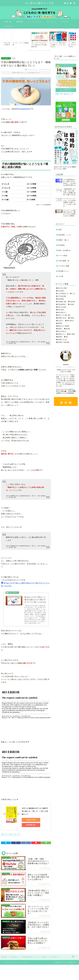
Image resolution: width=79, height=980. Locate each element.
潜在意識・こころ (65, 235)
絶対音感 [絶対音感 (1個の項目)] (68, 329)
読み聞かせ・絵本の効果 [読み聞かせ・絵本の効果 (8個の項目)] (63, 342)
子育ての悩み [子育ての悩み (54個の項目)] (61, 310)
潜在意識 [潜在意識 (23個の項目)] (60, 323)
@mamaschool (23, 109)
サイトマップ (51, 22)
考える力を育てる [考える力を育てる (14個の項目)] (62, 331)
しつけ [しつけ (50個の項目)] (73, 294)
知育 (60, 230)
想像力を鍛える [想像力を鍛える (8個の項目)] (70, 321)
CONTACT (9, 26)
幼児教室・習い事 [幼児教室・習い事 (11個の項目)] (62, 318)
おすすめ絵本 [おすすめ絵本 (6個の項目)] (61, 291)
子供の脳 (5, 835)
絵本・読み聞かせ (65, 250)
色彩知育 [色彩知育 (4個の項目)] (60, 337)
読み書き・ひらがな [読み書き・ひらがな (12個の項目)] (62, 340)
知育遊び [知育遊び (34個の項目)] (60, 329)
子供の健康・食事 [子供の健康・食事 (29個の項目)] (62, 302)
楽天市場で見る (31, 825)
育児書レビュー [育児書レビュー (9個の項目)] (61, 334)
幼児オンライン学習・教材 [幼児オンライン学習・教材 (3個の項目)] (64, 315)
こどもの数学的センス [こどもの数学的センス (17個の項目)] (63, 294)
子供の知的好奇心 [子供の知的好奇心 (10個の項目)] (62, 304)
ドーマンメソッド (35, 22)
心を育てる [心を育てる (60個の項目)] (60, 321)
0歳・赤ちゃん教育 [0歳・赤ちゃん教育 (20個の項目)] (62, 288)
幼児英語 (62, 245)
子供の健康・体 (6, 58)
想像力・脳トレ (64, 240)
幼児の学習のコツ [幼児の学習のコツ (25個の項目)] (62, 312)
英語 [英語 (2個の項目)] (67, 337)
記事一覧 (8, 22)
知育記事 (20, 22)
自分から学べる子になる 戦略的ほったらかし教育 (66, 150)
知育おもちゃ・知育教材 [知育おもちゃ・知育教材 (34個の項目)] (63, 326)
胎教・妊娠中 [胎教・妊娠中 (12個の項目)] (72, 334)
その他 (61, 276)
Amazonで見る (31, 820)
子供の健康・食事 (15, 835)
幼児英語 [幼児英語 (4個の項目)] (72, 318)
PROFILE (65, 22)
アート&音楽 (63, 256)
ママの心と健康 (64, 266)
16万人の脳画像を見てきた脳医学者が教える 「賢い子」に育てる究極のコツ (35, 811)
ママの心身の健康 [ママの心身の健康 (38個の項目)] (62, 296)
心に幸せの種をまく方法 (40, 3)
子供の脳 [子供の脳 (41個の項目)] (72, 304)
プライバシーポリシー (11, 962)
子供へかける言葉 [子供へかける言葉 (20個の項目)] (62, 307)
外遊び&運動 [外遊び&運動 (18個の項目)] (61, 299)
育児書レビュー (64, 271)
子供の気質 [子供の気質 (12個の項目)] (72, 302)
